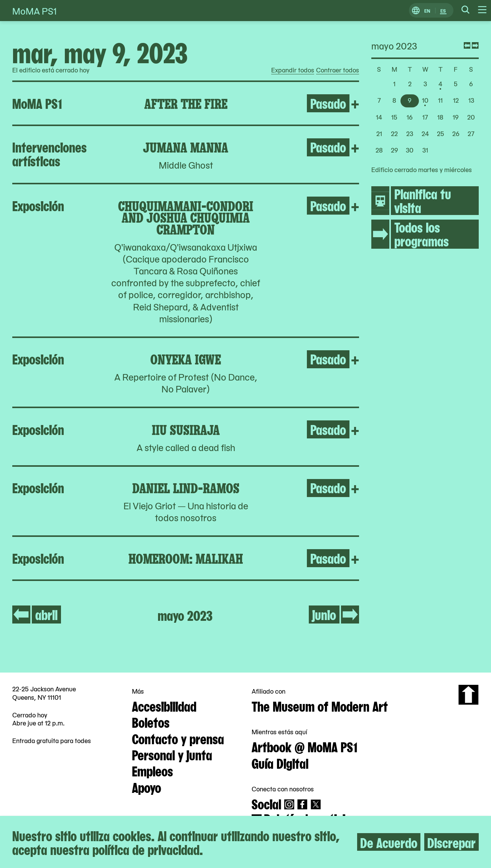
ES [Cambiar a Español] (443, 11)
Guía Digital (280, 763)
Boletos (151, 722)
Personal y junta (172, 754)
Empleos (152, 770)
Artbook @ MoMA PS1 (305, 746)
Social (266, 803)
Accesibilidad (164, 706)
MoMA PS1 (35, 11)
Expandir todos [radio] (293, 70)
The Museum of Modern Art (320, 706)
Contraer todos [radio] (338, 70)
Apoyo (147, 787)
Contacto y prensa (178, 738)
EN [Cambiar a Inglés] (427, 11)
